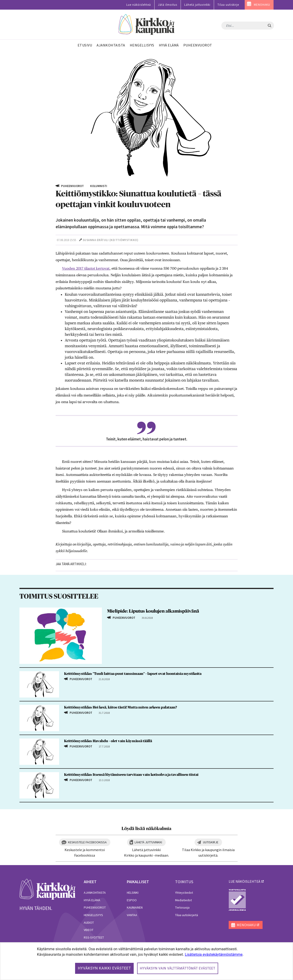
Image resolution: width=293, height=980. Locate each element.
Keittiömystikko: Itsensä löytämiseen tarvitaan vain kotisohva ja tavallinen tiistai (131, 775)
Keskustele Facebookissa (87, 842)
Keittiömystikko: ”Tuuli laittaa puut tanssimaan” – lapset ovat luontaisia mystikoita (133, 674)
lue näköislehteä (244, 881)
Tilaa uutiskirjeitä (187, 915)
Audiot (89, 923)
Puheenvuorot (95, 907)
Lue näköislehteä (139, 5)
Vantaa (132, 915)
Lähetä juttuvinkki (197, 5)
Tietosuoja (182, 907)
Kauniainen (135, 907)
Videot (89, 930)
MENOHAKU (262, 5)
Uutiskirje (211, 842)
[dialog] (146, 961)
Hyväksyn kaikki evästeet (104, 968)
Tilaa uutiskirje (228, 5)
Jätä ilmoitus (168, 5)
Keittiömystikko (124, 240)
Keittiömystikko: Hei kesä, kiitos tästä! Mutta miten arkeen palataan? (121, 707)
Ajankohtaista (95, 893)
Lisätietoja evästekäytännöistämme (214, 954)
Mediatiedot (183, 900)
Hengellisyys (93, 915)
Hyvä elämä (92, 900)
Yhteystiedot (184, 893)
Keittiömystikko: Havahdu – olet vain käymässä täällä (108, 741)
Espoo (132, 900)
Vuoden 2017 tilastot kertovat (86, 268)
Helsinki (133, 893)
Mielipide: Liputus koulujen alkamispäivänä (153, 611)
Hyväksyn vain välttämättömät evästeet (178, 968)
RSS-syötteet (94, 937)
